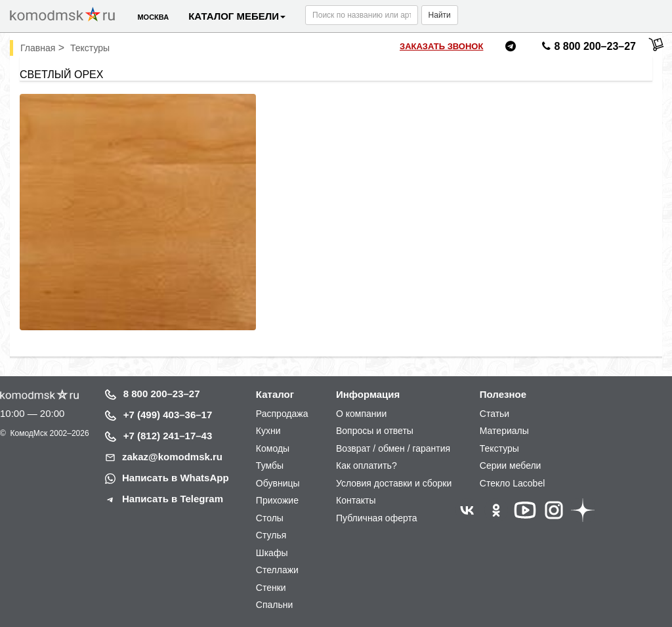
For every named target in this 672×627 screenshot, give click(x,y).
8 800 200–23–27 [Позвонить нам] (587, 49)
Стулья (271, 535)
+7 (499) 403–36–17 (168, 415)
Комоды (273, 448)
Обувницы (278, 483)
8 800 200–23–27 (162, 394)
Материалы (504, 431)
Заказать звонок (441, 46)
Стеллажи (277, 570)
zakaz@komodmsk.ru (172, 457)
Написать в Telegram (173, 499)
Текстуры (499, 448)
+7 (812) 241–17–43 (168, 436)
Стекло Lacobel (512, 483)
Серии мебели (511, 465)
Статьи (494, 414)
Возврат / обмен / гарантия (393, 448)
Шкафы (272, 553)
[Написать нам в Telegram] (511, 48)
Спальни (275, 605)
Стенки (271, 588)
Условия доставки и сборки (394, 483)
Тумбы (270, 465)
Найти (440, 15)
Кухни (268, 431)
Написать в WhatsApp (176, 478)
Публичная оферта (377, 518)
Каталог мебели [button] (237, 16)
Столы (270, 518)
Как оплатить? (367, 465)
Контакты (356, 500)
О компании (361, 414)
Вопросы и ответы (375, 431)
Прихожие (277, 500)
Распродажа (282, 414)
